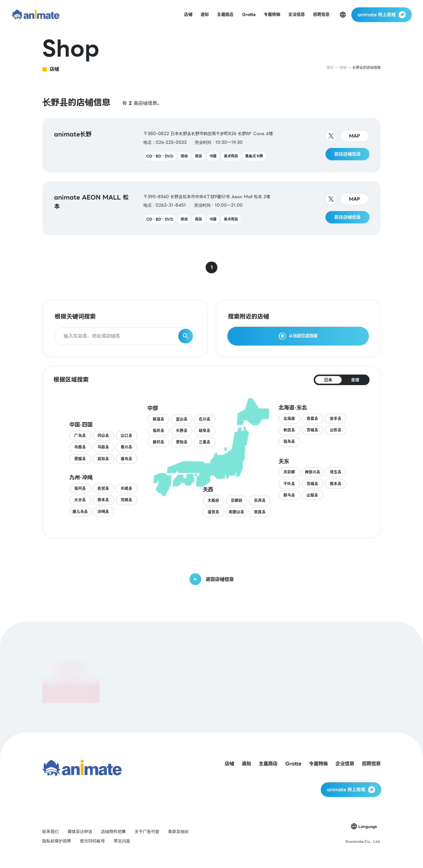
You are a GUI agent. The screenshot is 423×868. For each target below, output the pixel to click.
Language (368, 826)
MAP (355, 136)
